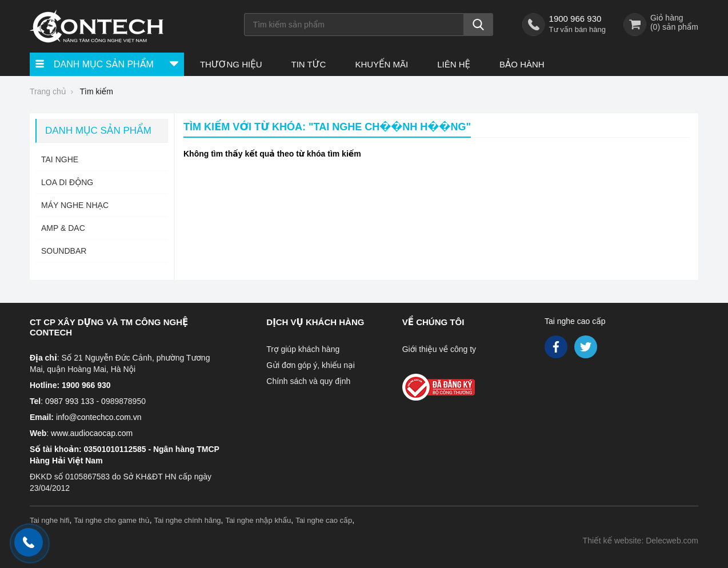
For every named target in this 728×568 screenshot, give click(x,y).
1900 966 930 (575, 19)
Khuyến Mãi (381, 64)
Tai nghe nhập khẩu (258, 520)
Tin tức (308, 64)
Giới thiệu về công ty (439, 349)
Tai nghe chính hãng (188, 520)
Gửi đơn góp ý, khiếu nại (310, 365)
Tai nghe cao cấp (575, 321)
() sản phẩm (674, 27)
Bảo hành (522, 64)
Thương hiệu (231, 64)
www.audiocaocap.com (92, 433)
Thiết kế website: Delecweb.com (641, 541)
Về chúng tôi (433, 322)
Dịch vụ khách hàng (315, 322)
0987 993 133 (70, 401)
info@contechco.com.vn (99, 417)
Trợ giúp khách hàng (303, 349)
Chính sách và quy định (308, 381)
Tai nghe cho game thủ (112, 520)
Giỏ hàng (667, 18)
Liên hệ (454, 64)
